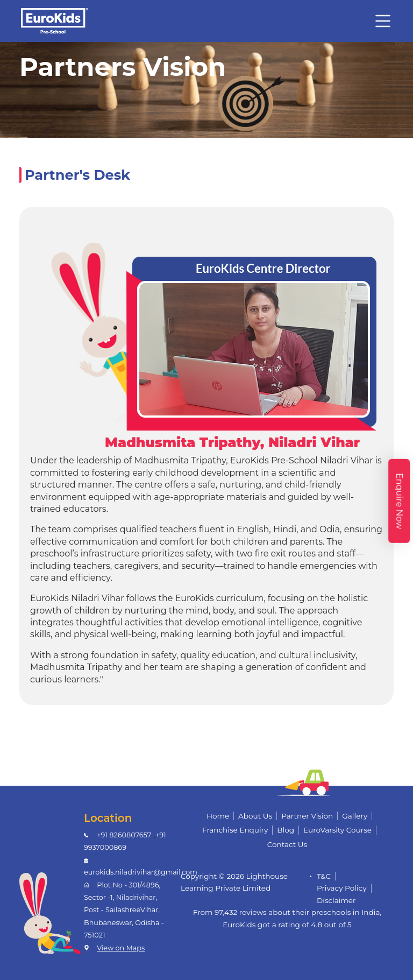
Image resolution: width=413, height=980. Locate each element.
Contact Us (287, 844)
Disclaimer (336, 900)
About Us (255, 816)
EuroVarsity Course (337, 830)
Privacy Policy (342, 888)
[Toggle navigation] (383, 21)
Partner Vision (307, 816)
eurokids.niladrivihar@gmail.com (141, 872)
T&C (324, 876)
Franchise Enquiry (235, 830)
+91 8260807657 (124, 835)
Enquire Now (399, 500)
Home (218, 816)
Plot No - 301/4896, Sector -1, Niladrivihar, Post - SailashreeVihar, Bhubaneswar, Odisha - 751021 (124, 910)
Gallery (355, 816)
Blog (286, 830)
